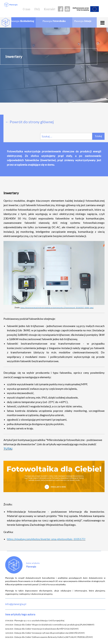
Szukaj (98, 136)
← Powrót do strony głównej (29, 122)
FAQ (37, 9)
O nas (26, 9)
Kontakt (50, 9)
